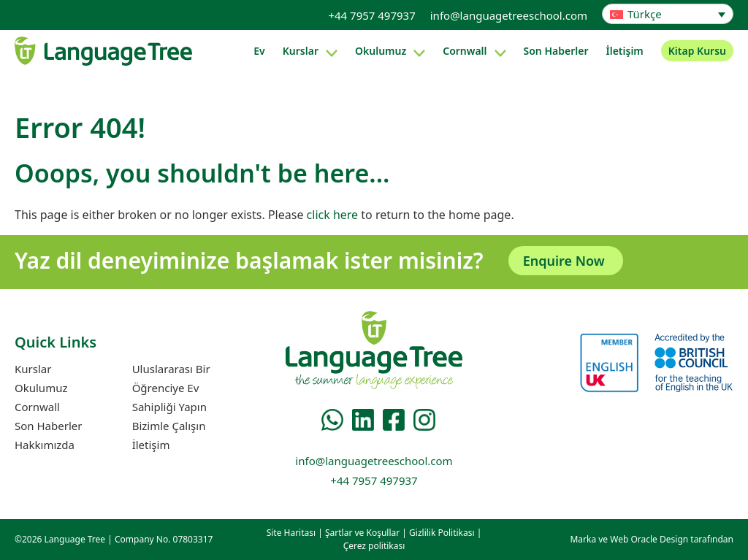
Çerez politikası (374, 546)
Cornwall (465, 51)
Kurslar (301, 51)
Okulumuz (381, 51)
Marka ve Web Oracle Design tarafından (652, 539)
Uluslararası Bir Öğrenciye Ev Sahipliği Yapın (171, 388)
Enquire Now (564, 261)
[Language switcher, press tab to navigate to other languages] (668, 14)
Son (556, 51)
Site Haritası (291, 533)
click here (333, 215)
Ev (259, 51)
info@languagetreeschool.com (509, 15)
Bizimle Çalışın (169, 426)
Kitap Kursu (697, 51)
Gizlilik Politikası (442, 533)
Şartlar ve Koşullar (362, 533)
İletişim (625, 51)
